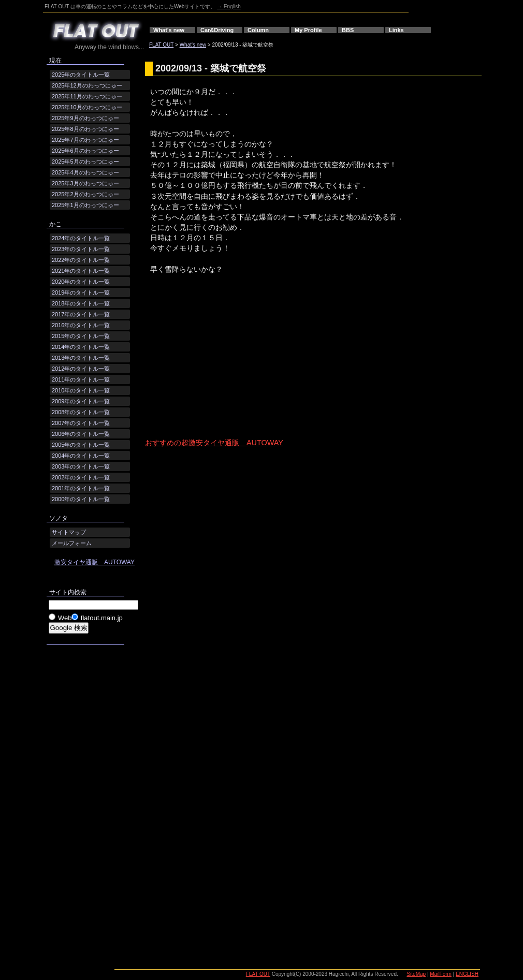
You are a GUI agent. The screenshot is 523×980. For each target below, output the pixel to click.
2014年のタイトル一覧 (81, 347)
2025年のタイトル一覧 (81, 75)
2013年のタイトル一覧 (81, 358)
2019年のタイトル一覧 (81, 292)
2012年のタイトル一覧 (81, 369)
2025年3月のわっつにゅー (85, 183)
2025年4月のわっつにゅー (85, 172)
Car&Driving (217, 30)
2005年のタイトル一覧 (81, 445)
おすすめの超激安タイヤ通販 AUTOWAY (214, 443)
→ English (229, 6)
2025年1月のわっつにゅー (85, 205)
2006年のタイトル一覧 (81, 434)
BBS (348, 30)
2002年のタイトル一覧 (81, 477)
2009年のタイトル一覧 (81, 401)
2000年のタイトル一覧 (81, 499)
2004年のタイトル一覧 (81, 456)
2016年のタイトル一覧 (81, 325)
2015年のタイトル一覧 (81, 336)
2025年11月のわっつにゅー (87, 96)
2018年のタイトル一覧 (81, 303)
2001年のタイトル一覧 (81, 488)
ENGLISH (467, 974)
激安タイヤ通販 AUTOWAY (95, 562)
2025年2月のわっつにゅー (85, 194)
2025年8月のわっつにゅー (85, 129)
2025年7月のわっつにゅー (85, 140)
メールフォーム (72, 543)
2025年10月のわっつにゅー (87, 107)
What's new (169, 30)
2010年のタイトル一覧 (81, 390)
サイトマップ (69, 532)
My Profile (308, 30)
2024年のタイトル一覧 (81, 238)
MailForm (441, 974)
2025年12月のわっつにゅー (87, 85)
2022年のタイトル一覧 (81, 260)
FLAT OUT (161, 45)
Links (396, 30)
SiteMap (416, 974)
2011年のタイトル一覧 (81, 379)
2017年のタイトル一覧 (81, 314)
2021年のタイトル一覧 (81, 271)
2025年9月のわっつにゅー (85, 118)
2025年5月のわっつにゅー (85, 162)
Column (258, 30)
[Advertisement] (230, 365)
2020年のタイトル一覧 (81, 282)
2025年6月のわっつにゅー (85, 151)
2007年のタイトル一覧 (81, 423)
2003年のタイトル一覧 (81, 466)
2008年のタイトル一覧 (81, 412)
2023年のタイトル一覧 (81, 249)
